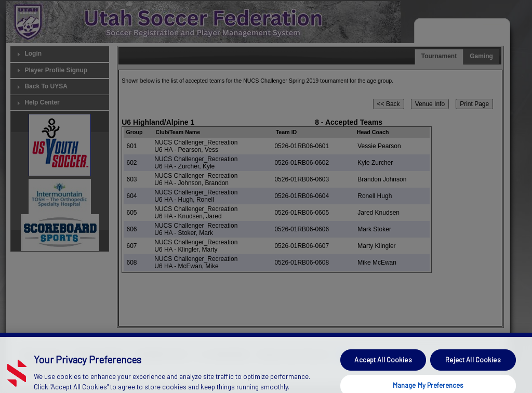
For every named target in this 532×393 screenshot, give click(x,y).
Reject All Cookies (473, 366)
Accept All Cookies (383, 366)
